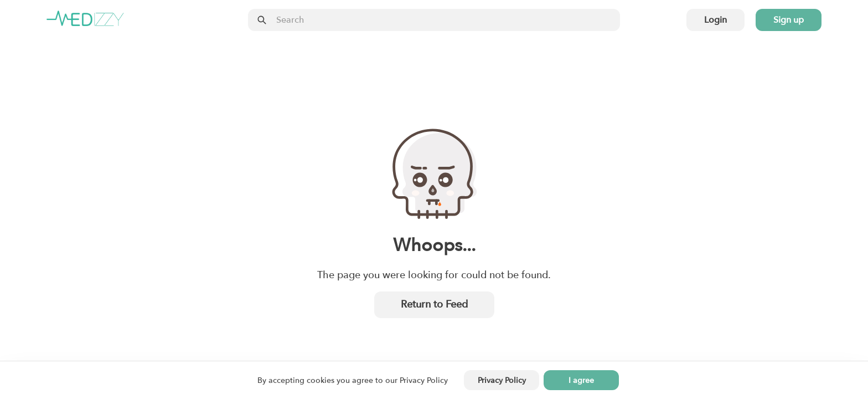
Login (715, 20)
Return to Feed (434, 305)
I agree (581, 380)
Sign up (789, 20)
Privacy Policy (424, 380)
